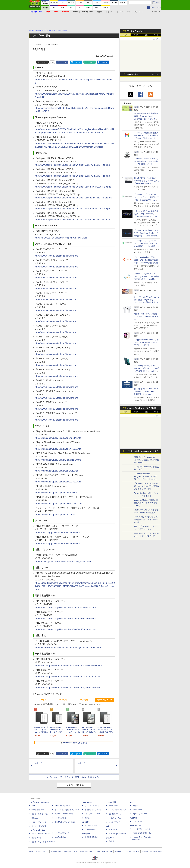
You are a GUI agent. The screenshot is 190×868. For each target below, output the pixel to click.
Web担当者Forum (38, 810)
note (91, 62)
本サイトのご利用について (38, 852)
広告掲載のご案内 (70, 852)
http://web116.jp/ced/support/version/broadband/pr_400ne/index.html (68, 666)
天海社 (135, 806)
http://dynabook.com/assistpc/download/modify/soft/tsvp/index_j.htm (68, 648)
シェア (64, 62)
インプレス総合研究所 (40, 814)
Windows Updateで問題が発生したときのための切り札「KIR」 (146, 503)
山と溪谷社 (86, 822)
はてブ (78, 62)
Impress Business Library (64, 814)
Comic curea (137, 810)
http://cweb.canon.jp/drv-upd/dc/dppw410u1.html (59, 449)
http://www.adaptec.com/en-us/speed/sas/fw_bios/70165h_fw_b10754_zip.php (73, 187)
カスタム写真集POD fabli (142, 833)
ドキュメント (111, 12)
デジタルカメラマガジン (41, 834)
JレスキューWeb (115, 818)
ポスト (44, 62)
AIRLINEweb (113, 806)
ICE (131, 802)
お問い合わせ (56, 852)
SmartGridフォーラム (63, 806)
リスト (52, 62)
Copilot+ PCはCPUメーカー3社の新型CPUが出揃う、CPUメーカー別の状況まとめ (147, 300)
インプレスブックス (62, 833)
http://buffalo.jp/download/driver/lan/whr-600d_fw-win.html (63, 562)
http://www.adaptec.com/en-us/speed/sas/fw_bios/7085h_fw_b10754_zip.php (72, 165)
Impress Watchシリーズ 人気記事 (142, 408)
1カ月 (156, 35)
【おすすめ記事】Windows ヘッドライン (143, 451)
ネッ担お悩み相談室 (39, 826)
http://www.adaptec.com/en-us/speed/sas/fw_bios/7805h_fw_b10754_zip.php (72, 176)
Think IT (34, 806)
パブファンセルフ (139, 821)
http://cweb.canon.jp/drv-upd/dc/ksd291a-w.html (58, 460)
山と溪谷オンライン (92, 825)
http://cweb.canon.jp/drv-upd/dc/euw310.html (57, 493)
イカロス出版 (111, 802)
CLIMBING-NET (91, 830)
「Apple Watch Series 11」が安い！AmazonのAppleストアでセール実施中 (147, 342)
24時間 (136, 35)
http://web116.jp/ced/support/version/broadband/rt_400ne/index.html (68, 677)
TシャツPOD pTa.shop (142, 829)
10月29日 (38, 763)
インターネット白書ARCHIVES (43, 842)
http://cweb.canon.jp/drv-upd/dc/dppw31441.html (59, 438)
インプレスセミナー (62, 818)
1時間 (125, 35)
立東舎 (87, 818)
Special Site (132, 74)
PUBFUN (133, 818)
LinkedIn (105, 62)
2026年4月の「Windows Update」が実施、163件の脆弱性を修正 (146, 460)
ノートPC (43, 700)
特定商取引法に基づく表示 (152, 852)
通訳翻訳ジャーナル (116, 814)
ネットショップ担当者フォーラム (67, 810)
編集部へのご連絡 (86, 852)
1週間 (146, 35)
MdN (108, 826)
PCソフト (64, 700)
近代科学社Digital (91, 837)
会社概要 (118, 852)
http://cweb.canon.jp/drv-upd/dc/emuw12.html (57, 471)
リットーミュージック (93, 806)
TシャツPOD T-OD (92, 814)
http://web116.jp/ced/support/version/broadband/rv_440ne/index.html (68, 688)
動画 (129, 12)
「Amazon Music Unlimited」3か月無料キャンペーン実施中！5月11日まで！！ (147, 161)
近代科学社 (86, 834)
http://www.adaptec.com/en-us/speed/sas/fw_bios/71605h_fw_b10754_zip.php (73, 209)
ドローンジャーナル (39, 822)
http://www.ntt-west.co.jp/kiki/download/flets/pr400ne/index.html (66, 608)
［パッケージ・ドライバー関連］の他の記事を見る (74, 777)
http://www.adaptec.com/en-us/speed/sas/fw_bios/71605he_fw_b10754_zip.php (74, 220)
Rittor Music (87, 802)
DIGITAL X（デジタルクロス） (66, 822)
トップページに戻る (74, 785)
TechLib (112, 841)
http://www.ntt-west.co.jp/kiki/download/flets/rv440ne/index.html (66, 629)
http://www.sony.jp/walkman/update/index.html (57, 533)
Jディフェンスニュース (117, 810)
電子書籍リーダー (105, 700)
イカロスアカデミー (116, 822)
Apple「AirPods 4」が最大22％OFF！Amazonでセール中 (146, 317)
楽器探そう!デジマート (93, 810)
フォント (137, 12)
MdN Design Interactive (117, 834)
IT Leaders (35, 818)
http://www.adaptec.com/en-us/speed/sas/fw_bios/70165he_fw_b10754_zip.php (74, 198)
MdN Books (113, 830)
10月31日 (81, 763)
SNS (121, 12)
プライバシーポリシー (104, 852)
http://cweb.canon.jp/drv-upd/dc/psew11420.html (59, 504)
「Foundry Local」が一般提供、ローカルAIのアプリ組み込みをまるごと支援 (146, 486)
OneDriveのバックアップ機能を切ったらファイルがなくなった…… (147, 519)
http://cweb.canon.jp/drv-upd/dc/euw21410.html (58, 482)
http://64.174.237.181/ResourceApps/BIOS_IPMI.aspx (61, 238)
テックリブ (110, 838)
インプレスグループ (132, 852)
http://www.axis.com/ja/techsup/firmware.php (57, 256)
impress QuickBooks (140, 814)
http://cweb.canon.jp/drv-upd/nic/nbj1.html (55, 514)
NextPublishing (60, 837)
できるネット (36, 838)
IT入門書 (84, 700)
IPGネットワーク (136, 825)
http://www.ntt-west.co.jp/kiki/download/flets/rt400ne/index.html (65, 619)
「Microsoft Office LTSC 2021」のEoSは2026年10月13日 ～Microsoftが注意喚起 (146, 260)
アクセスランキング (135, 31)
